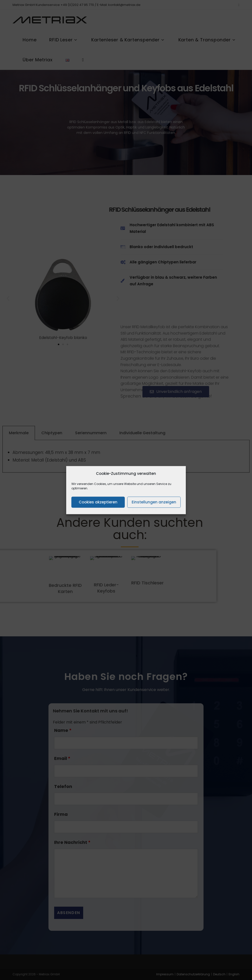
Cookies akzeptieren (98, 502)
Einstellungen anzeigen (154, 502)
